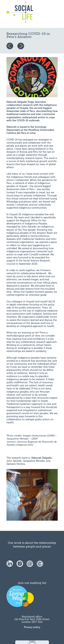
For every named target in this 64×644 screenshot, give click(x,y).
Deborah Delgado (42, 458)
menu (49, 14)
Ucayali (24, 108)
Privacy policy (32, 627)
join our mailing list (32, 583)
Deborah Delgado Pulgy (21, 102)
